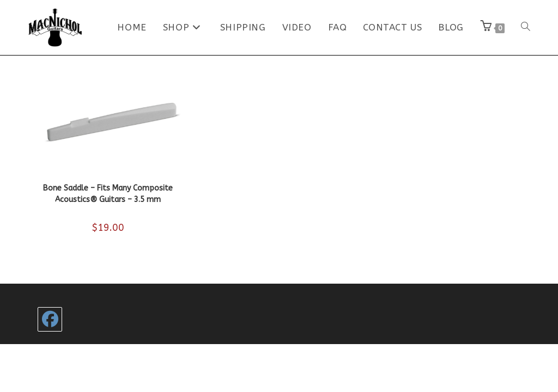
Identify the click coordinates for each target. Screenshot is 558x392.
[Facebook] (50, 319)
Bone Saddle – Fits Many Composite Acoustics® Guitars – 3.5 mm (108, 194)
